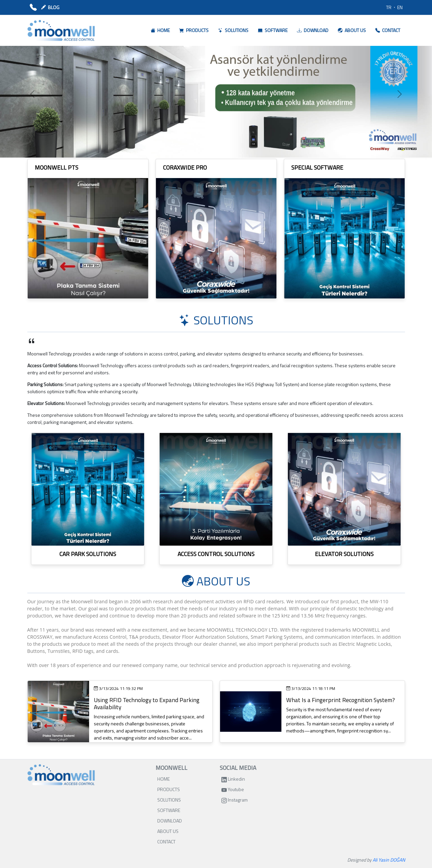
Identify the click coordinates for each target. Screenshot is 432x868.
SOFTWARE (169, 810)
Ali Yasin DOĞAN (389, 860)
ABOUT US (168, 831)
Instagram (235, 800)
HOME (164, 779)
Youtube (233, 789)
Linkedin (233, 779)
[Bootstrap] (61, 775)
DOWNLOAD (170, 821)
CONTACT (166, 842)
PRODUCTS (169, 789)
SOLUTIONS (169, 800)
